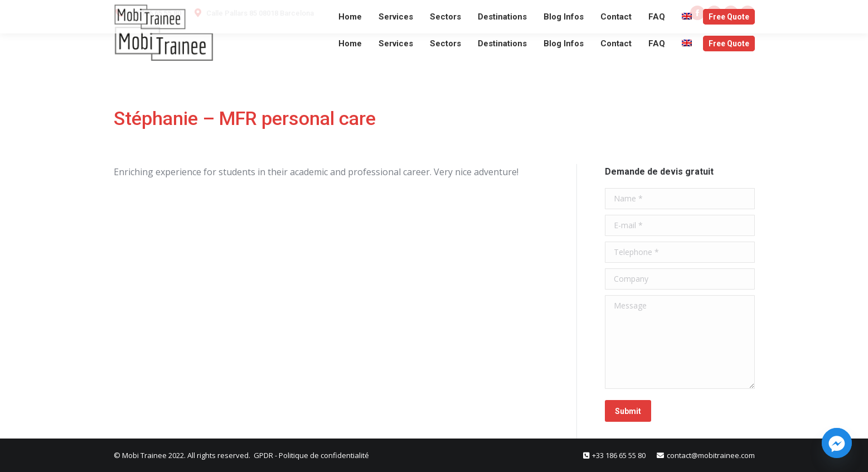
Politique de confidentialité (324, 455)
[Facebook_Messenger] (837, 443)
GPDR (264, 455)
